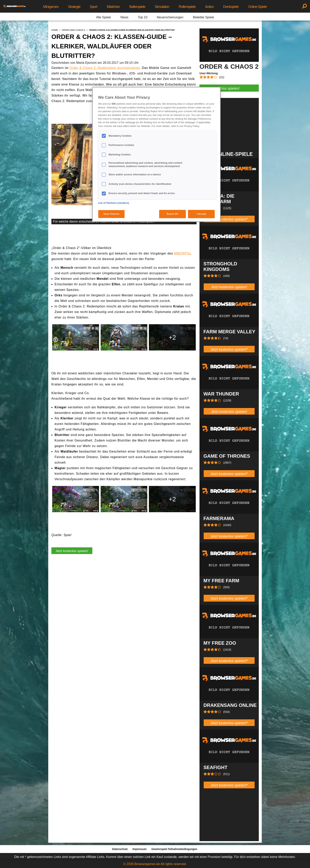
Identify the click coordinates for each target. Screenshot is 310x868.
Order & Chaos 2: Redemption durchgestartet (105, 68)
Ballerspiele (137, 7)
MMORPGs (183, 253)
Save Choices (111, 214)
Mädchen (113, 7)
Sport (94, 7)
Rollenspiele (187, 7)
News (124, 17)
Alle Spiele (104, 17)
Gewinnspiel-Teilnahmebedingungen (174, 849)
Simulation (162, 7)
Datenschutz (120, 849)
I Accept (201, 214)
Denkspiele (231, 7)
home (55, 30)
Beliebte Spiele (204, 17)
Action (209, 7)
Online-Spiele (257, 7)
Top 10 (143, 17)
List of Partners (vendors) (114, 203)
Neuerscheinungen (170, 17)
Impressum (140, 849)
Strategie (74, 7)
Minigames (51, 7)
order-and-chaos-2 (73, 30)
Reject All (172, 214)
